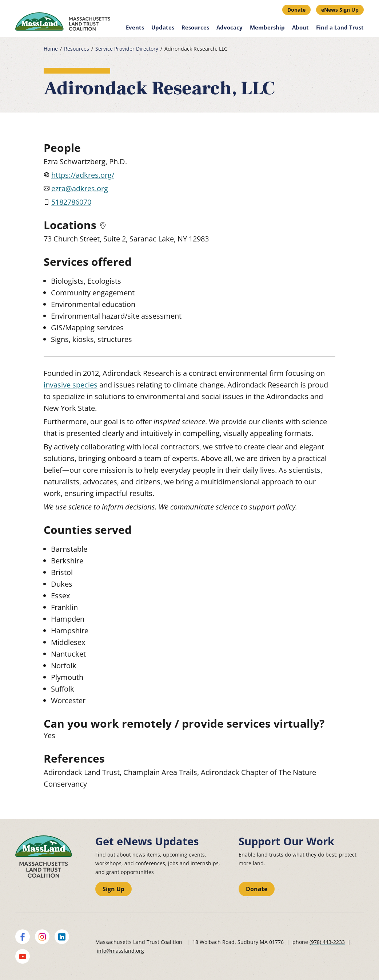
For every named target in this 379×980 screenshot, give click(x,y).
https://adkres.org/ (83, 175)
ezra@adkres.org (80, 188)
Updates (163, 27)
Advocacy (230, 27)
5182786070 (71, 202)
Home (51, 49)
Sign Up (113, 889)
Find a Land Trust (340, 27)
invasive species (71, 385)
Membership (267, 27)
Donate (296, 10)
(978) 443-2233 (327, 942)
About (300, 27)
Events (135, 27)
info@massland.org (120, 951)
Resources (195, 27)
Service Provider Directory (127, 49)
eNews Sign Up (340, 10)
